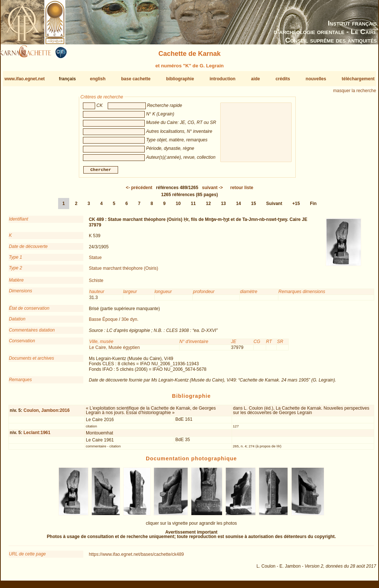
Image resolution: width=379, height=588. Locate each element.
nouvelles (316, 79)
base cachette (136, 79)
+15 (296, 206)
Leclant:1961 (37, 436)
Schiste (96, 283)
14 (239, 206)
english (98, 79)
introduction (222, 79)
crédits (283, 79)
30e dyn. (130, 322)
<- (139, 191)
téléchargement (358, 79)
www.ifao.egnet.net (25, 79)
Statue (95, 261)
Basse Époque (103, 322)
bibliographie (180, 79)
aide (255, 79)
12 (208, 206)
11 (193, 206)
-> (212, 191)
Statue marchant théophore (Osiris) (123, 271)
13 (223, 206)
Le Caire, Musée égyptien (115, 350)
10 (178, 206)
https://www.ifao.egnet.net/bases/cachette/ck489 (136, 557)
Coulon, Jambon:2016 (46, 413)
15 (253, 206)
